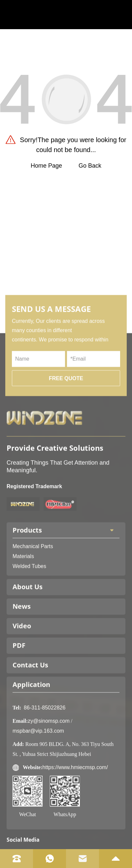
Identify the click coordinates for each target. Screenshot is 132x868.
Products (66, 564)
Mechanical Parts (33, 580)
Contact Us (30, 699)
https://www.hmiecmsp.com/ (75, 801)
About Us (28, 621)
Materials (23, 590)
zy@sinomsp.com (49, 755)
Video (22, 660)
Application (31, 718)
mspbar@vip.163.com (38, 765)
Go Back (90, 166)
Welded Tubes (29, 600)
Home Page (46, 166)
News (22, 640)
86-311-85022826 (45, 742)
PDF (19, 679)
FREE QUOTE (66, 412)
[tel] (16, 859)
